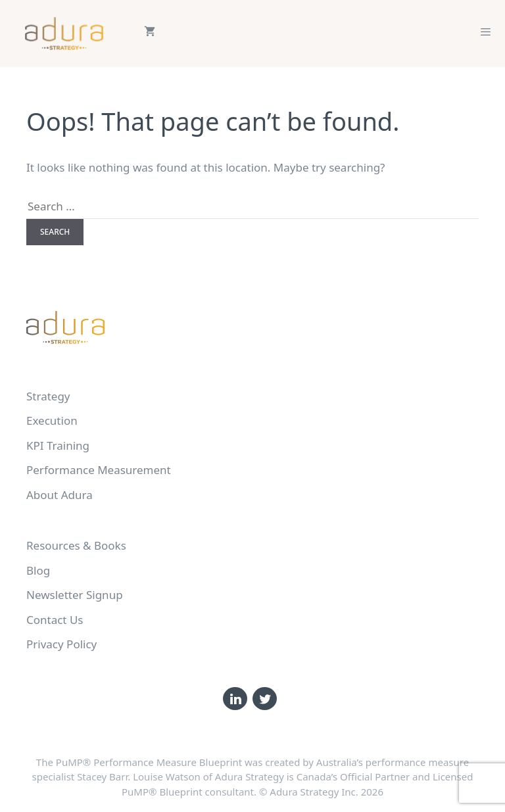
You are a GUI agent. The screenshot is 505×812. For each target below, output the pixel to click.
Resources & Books (76, 545)
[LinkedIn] (235, 699)
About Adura (60, 495)
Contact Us (55, 620)
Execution (52, 420)
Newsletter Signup (75, 595)
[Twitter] (265, 699)
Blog (38, 570)
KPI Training (58, 445)
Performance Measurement (99, 470)
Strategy (48, 396)
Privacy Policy (61, 644)
